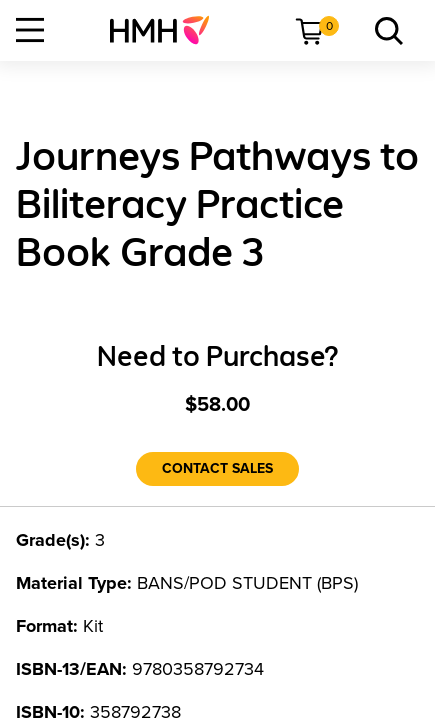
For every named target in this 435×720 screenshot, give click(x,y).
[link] (167, 30)
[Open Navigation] (30, 30)
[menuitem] (167, 30)
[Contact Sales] (217, 469)
